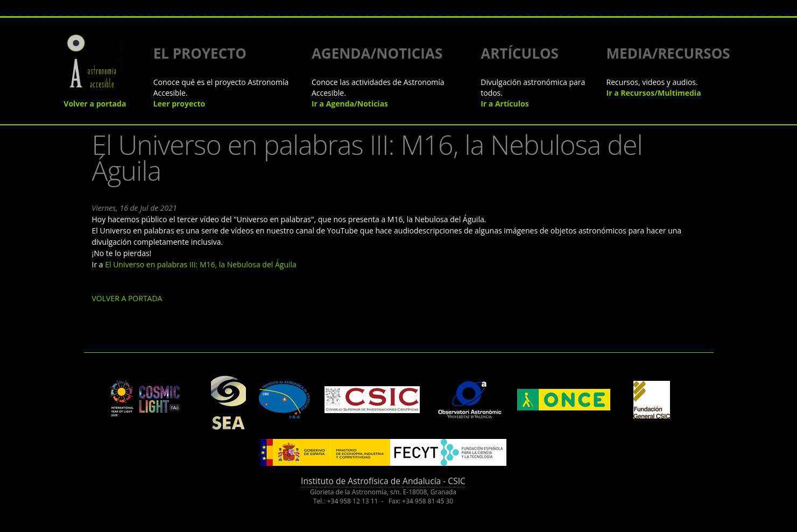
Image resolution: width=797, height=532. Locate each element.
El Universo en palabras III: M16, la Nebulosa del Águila (201, 264)
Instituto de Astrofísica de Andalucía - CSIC (383, 481)
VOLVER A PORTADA (127, 298)
